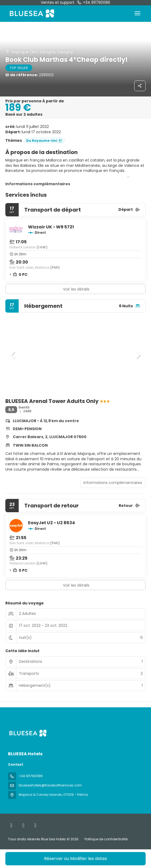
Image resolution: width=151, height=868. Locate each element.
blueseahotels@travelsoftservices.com (50, 785)
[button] (13, 355)
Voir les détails (76, 289)
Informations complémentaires (38, 184)
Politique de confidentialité (106, 839)
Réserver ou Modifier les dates (75, 859)
